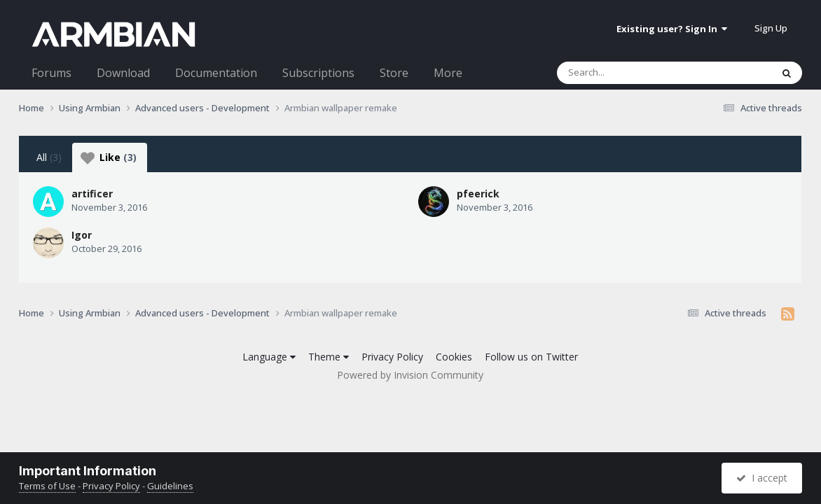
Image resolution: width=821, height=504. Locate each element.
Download (123, 73)
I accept (762, 478)
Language (269, 357)
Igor (82, 235)
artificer (92, 194)
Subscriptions (318, 73)
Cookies (454, 357)
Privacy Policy (392, 357)
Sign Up (771, 28)
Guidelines (170, 486)
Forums (51, 73)
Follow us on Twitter (531, 357)
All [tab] (49, 157)
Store (394, 73)
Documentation (216, 73)
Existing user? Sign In (672, 29)
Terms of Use (47, 486)
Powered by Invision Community (410, 375)
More (448, 73)
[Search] (628, 73)
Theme (329, 357)
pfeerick (478, 194)
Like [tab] (109, 157)
